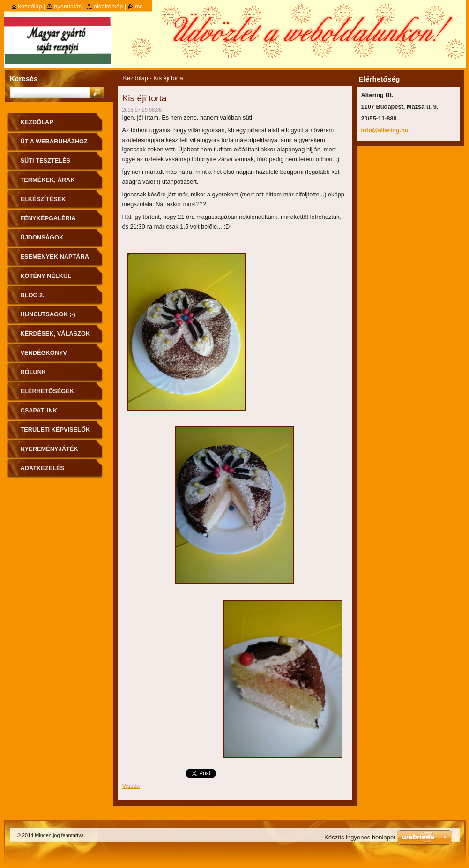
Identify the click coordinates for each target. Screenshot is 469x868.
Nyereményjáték (49, 449)
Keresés (24, 79)
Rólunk (33, 372)
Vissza (131, 786)
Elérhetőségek (47, 391)
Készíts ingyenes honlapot (360, 837)
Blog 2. (33, 295)
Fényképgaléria (48, 218)
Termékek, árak (48, 180)
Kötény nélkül (46, 276)
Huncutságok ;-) (48, 314)
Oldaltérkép (108, 6)
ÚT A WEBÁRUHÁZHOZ (54, 141)
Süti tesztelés (46, 161)
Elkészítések (43, 199)
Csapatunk (39, 410)
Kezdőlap (136, 78)
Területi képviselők (56, 430)
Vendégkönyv (44, 353)
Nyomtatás (68, 6)
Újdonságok (42, 237)
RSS (139, 6)
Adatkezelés (43, 468)
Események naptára (55, 257)
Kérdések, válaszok (56, 333)
